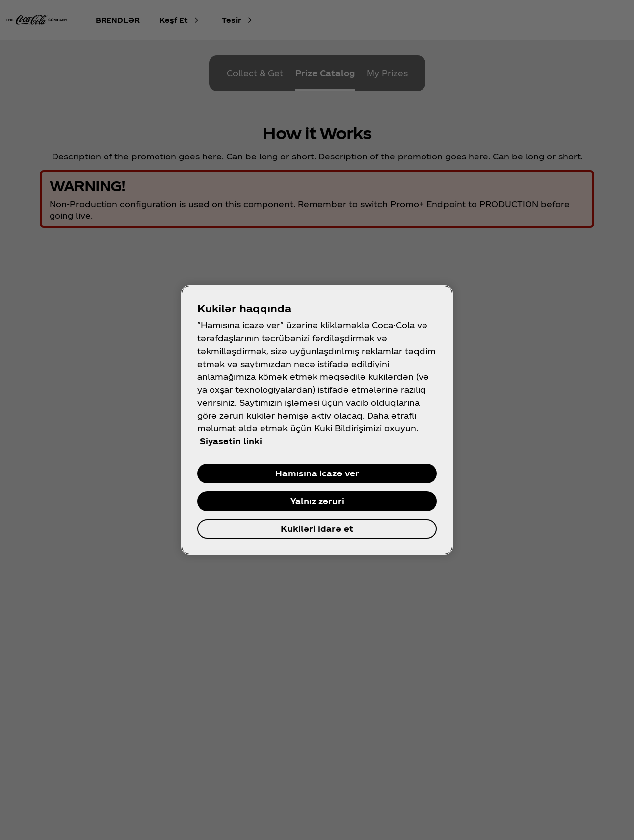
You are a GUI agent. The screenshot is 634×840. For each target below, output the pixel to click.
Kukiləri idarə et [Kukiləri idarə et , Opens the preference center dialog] (317, 529)
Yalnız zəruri (317, 501)
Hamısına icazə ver (317, 473)
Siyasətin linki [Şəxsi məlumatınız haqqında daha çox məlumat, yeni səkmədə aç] (231, 441)
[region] (317, 420)
